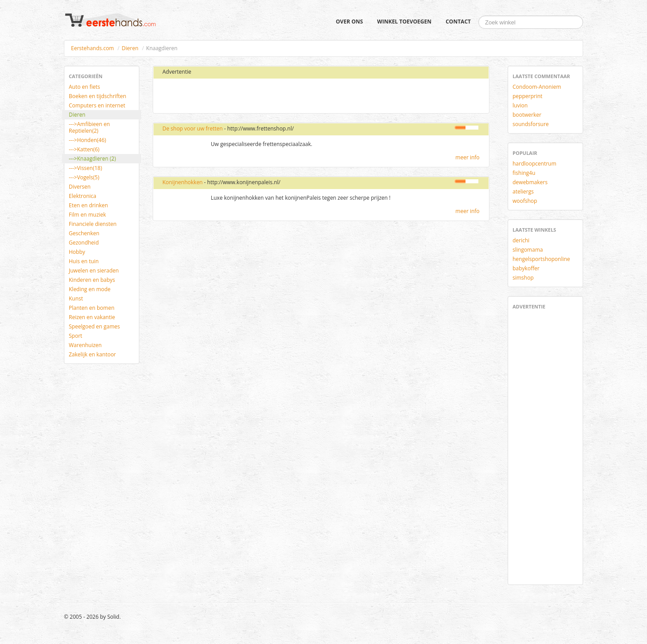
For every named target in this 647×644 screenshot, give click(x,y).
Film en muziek (87, 215)
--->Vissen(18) (85, 168)
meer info (467, 157)
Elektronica (83, 196)
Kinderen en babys (92, 280)
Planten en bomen (92, 308)
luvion (520, 105)
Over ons (349, 22)
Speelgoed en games (94, 326)
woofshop (525, 201)
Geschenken (84, 233)
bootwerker (527, 115)
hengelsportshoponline (541, 259)
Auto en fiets (85, 87)
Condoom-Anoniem (537, 87)
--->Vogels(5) (84, 177)
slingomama (528, 250)
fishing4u (524, 173)
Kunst (76, 298)
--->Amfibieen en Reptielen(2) (89, 127)
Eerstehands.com (93, 48)
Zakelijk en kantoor (92, 354)
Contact (458, 22)
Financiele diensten (93, 224)
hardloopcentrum (535, 164)
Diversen (80, 187)
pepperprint (527, 96)
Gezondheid (84, 243)
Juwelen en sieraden (94, 271)
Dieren (130, 48)
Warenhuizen (85, 345)
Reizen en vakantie (92, 317)
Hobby (77, 252)
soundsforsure (531, 124)
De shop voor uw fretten (193, 128)
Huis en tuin (84, 261)
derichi (521, 240)
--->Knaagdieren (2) (92, 159)
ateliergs (523, 192)
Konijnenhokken (183, 182)
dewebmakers (530, 182)
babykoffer (526, 268)
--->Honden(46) (87, 140)
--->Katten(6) (84, 149)
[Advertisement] (263, 96)
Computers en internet (97, 105)
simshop (523, 278)
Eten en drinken (88, 205)
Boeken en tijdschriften (97, 96)
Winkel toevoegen (404, 22)
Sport (75, 336)
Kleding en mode (90, 289)
